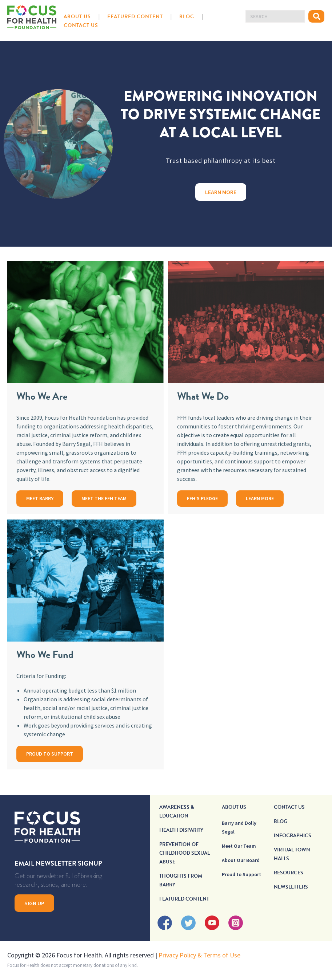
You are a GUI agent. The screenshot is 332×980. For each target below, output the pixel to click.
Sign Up (34, 903)
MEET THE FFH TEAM (104, 498)
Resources (289, 873)
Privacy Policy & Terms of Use (199, 955)
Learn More (221, 192)
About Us (77, 17)
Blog (187, 17)
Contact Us (81, 25)
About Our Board (241, 860)
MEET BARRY (40, 498)
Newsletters (291, 887)
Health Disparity (181, 830)
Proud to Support (241, 874)
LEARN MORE (260, 498)
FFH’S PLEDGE (202, 498)
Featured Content (135, 17)
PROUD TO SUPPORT (50, 754)
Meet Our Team (239, 846)
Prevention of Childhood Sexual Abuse (185, 853)
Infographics (293, 836)
